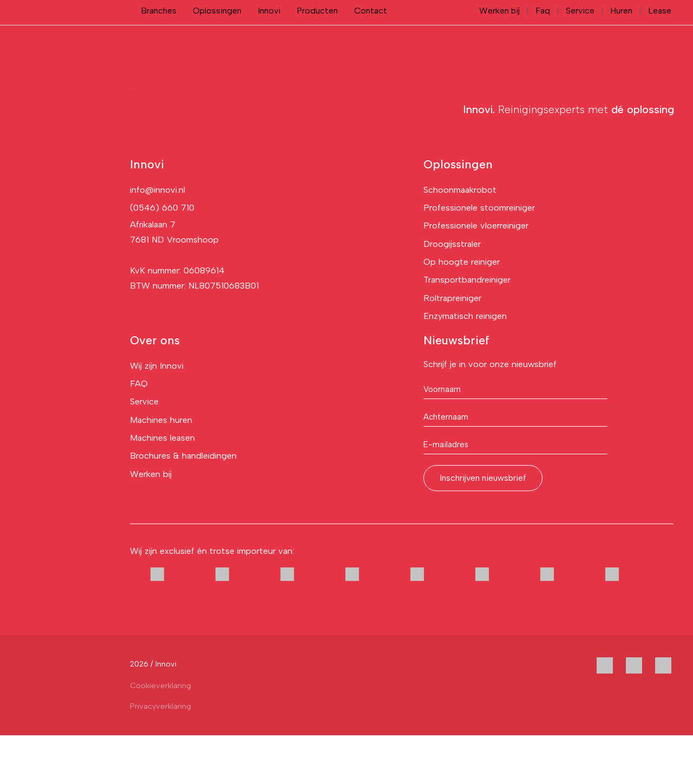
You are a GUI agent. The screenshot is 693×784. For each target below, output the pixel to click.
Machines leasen (162, 486)
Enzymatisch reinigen (465, 365)
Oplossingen (217, 35)
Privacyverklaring (161, 755)
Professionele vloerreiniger (476, 274)
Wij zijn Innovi (157, 414)
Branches (159, 35)
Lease (660, 35)
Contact (371, 35)
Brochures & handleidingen (183, 504)
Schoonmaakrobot (460, 239)
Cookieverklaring (161, 734)
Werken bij (498, 35)
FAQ (139, 432)
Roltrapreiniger (452, 347)
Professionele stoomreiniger (479, 256)
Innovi (269, 35)
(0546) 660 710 (162, 256)
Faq (542, 35)
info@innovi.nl (158, 239)
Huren (622, 35)
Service (580, 35)
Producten (317, 35)
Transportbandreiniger (467, 328)
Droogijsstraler (452, 293)
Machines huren (161, 469)
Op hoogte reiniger (462, 311)
